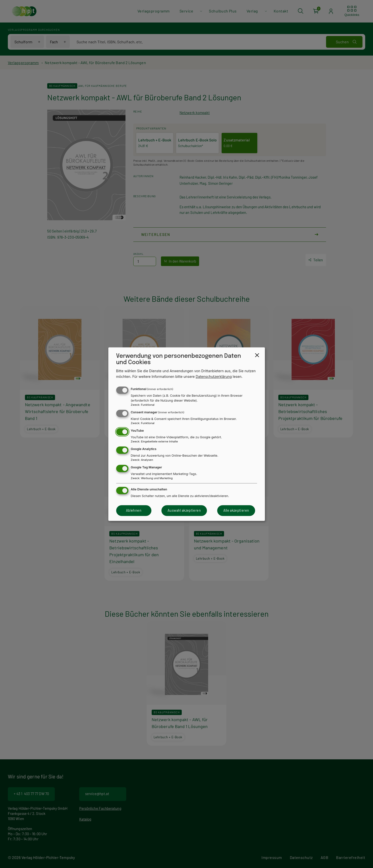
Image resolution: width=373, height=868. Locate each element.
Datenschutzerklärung (214, 376)
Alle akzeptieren (236, 511)
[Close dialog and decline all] (257, 355)
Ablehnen (134, 511)
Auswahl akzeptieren (184, 511)
